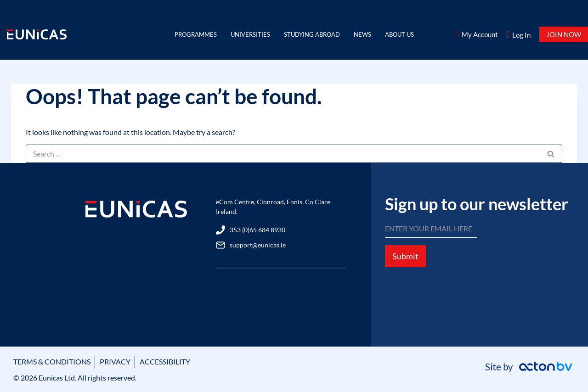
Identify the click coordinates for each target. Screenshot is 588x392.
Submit (405, 256)
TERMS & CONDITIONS (52, 361)
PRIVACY (115, 361)
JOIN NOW (564, 34)
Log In (521, 35)
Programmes (196, 34)
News (362, 34)
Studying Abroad (312, 34)
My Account (480, 34)
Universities (250, 34)
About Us (399, 34)
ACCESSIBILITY (165, 361)
